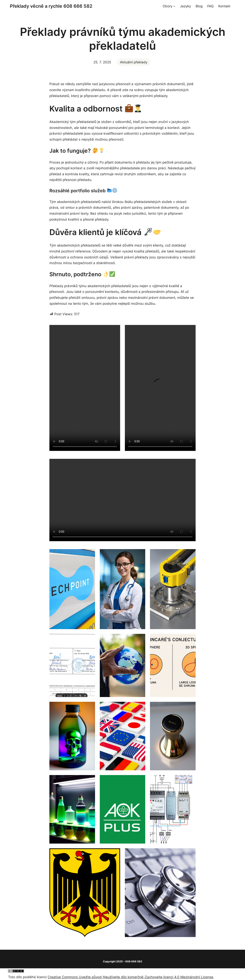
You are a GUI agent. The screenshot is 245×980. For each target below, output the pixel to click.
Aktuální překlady (134, 62)
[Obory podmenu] (174, 6)
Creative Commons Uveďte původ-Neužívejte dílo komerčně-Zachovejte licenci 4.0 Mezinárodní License (130, 977)
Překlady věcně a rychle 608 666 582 (51, 6)
